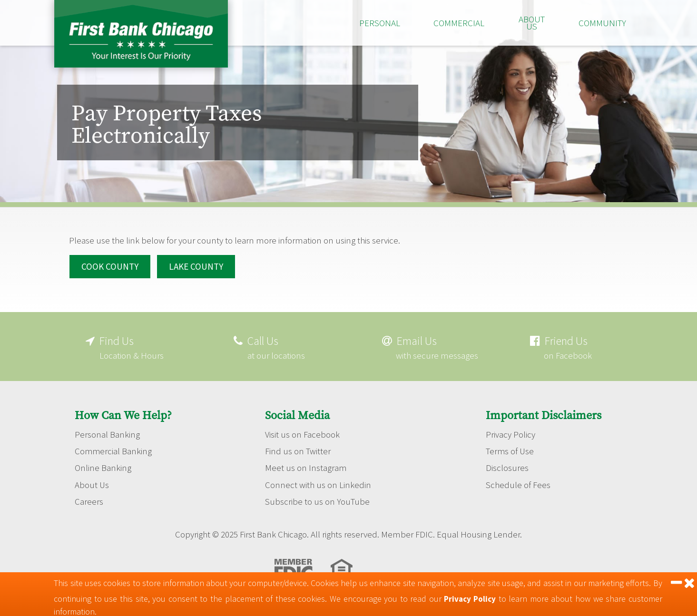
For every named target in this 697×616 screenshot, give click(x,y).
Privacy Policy (510, 432)
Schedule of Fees (518, 483)
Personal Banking (107, 432)
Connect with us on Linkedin (318, 483)
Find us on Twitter (298, 449)
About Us (532, 23)
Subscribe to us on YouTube (317, 500)
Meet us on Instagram (306, 466)
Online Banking (103, 466)
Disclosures (507, 466)
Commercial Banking (114, 449)
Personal (380, 23)
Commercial (459, 23)
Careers (89, 500)
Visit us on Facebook (302, 432)
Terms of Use (510, 449)
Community (602, 23)
